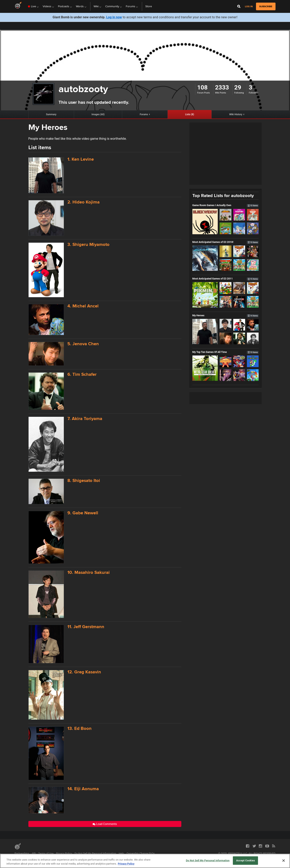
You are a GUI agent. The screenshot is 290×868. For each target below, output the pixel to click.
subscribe (266, 6)
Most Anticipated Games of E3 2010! (226, 242)
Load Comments (105, 824)
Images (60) (98, 114)
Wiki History (236, 114)
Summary (51, 114)
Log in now (114, 17)
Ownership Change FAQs (141, 853)
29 (238, 87)
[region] (145, 861)
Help (121, 853)
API (34, 853)
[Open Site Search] (239, 6)
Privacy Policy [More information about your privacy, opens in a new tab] (126, 864)
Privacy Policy (64, 853)
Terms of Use (46, 853)
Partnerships (22, 853)
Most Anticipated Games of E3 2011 (226, 279)
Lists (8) (190, 114)
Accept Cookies (245, 860)
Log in (249, 7)
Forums (144, 114)
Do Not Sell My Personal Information (95, 853)
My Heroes (226, 315)
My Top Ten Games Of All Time (226, 352)
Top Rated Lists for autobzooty (223, 196)
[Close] (284, 861)
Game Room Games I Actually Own (226, 205)
